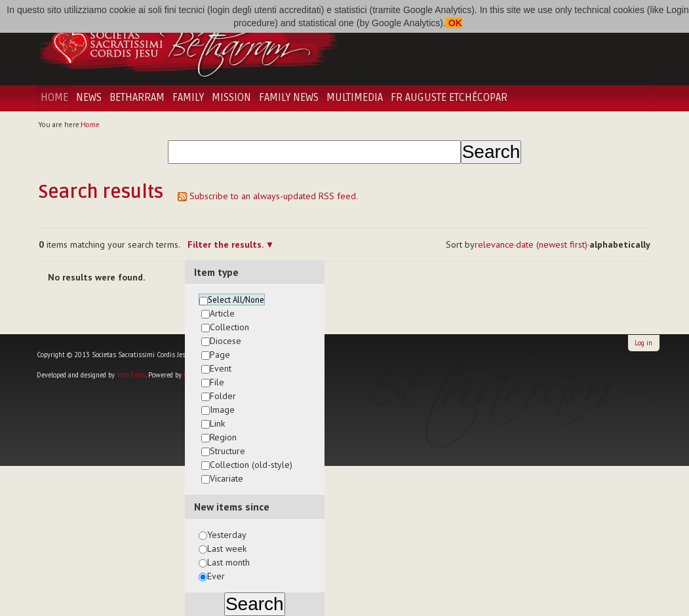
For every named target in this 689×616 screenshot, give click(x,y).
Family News (289, 98)
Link (217, 423)
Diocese (226, 341)
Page (220, 355)
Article (222, 313)
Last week (227, 549)
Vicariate (226, 478)
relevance (494, 244)
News (89, 98)
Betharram (137, 98)
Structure (227, 451)
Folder (223, 396)
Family (188, 98)
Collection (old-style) (251, 465)
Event (221, 368)
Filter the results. (226, 244)
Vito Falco (131, 375)
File (217, 382)
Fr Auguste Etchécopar (449, 98)
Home (54, 98)
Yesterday (227, 535)
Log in (643, 343)
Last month (228, 562)
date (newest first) (552, 244)
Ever (216, 576)
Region (223, 437)
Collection (229, 327)
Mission (231, 98)
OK (454, 23)
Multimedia (355, 98)
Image (222, 410)
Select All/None (236, 299)
